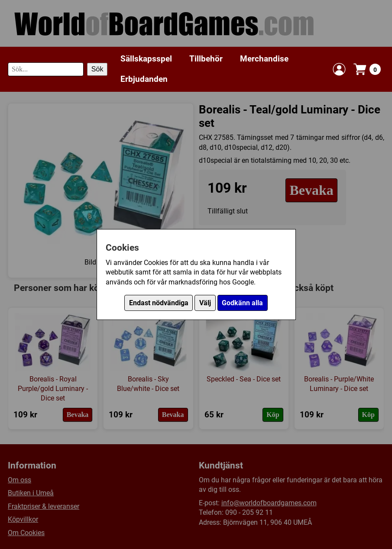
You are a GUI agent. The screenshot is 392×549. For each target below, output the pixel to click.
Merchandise (264, 59)
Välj (205, 303)
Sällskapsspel (146, 59)
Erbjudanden (144, 79)
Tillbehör (206, 59)
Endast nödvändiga (159, 303)
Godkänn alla (242, 303)
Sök (97, 69)
